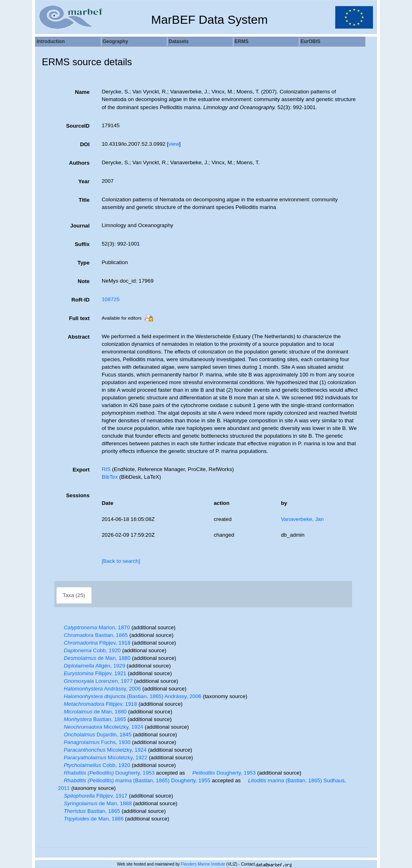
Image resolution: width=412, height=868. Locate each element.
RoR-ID (80, 300)
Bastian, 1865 (93, 635)
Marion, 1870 (94, 627)
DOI (85, 144)
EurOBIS (310, 41)
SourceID (78, 126)
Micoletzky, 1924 (101, 727)
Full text (79, 318)
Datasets (179, 41)
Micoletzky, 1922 (103, 757)
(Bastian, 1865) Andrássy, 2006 (130, 696)
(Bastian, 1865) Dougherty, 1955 (134, 780)
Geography (115, 41)
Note (84, 281)
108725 (111, 299)
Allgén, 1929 (92, 666)
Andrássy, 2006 (99, 689)
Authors (79, 163)
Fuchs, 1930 (94, 742)
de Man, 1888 (95, 803)
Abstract (79, 337)
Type (84, 263)
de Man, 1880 (94, 658)
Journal (80, 226)
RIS (106, 469)
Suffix (82, 244)
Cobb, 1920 (89, 650)
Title (84, 200)
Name (82, 92)
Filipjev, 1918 (94, 643)
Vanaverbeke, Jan (302, 519)
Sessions (78, 495)
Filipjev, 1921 (92, 673)
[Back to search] (121, 561)
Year (84, 181)
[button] (61, 627)
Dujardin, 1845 (95, 735)
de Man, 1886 (91, 819)
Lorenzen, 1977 (95, 681)
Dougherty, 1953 (106, 773)
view (174, 144)
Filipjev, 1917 (93, 796)
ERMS (242, 41)
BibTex (110, 477)
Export (81, 470)
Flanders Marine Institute (203, 864)
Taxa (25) (74, 595)
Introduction (51, 41)
